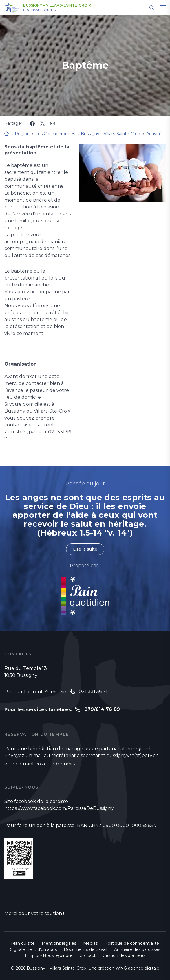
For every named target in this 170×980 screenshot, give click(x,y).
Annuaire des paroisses (137, 949)
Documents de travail (85, 949)
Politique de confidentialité (132, 943)
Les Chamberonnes (39, 10)
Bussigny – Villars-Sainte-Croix (57, 5)
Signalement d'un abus (33, 949)
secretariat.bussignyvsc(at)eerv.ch (120, 756)
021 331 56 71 (93, 691)
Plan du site (23, 943)
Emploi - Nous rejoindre (49, 955)
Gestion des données (124, 955)
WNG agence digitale (137, 968)
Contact (87, 955)
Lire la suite (85, 549)
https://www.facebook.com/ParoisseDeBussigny (59, 808)
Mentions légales (59, 943)
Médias (90, 943)
